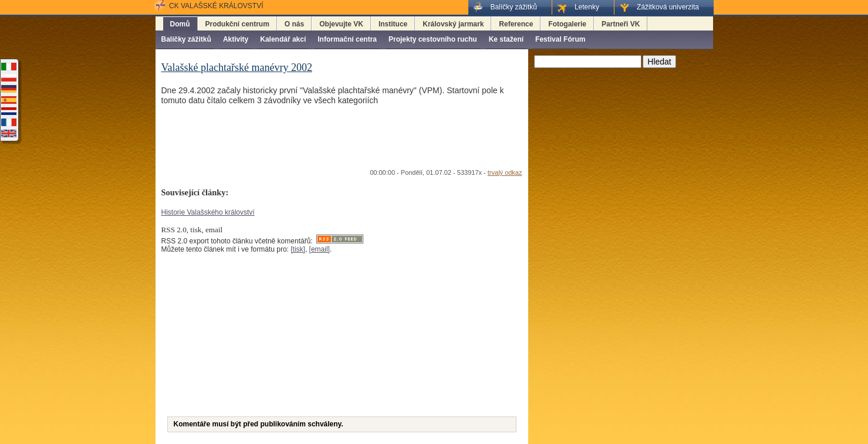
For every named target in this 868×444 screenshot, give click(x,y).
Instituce (393, 24)
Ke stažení (506, 39)
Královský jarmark (453, 24)
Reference (516, 24)
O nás (294, 24)
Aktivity (236, 39)
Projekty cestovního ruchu (433, 39)
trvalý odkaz (505, 172)
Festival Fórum (560, 39)
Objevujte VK (341, 24)
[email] (320, 249)
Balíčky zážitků (186, 39)
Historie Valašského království (208, 212)
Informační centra (347, 39)
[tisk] (298, 249)
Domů (180, 24)
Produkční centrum (237, 24)
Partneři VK (621, 24)
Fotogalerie (567, 24)
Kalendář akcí (283, 39)
